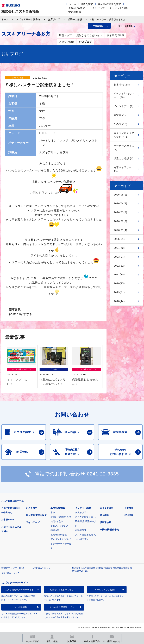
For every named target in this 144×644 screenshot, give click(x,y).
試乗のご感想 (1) (124, 158)
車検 (53, 512)
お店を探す (87, 4)
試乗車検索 (105, 522)
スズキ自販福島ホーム (12, 501)
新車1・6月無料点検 (61, 517)
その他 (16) (120, 124)
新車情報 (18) (122, 85)
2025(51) (119, 239)
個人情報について (10, 573)
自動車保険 (81, 530)
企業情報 (129, 508)
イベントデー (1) (124, 106)
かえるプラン (82, 512)
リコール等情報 (19, 607)
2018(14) (119, 301)
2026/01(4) (120, 230)
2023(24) (119, 257)
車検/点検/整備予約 (109, 530)
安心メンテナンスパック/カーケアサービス (61, 544)
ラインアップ (97, 8)
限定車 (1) (120, 115)
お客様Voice (8, 520)
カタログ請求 (107, 508)
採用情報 (129, 515)
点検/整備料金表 (59, 535)
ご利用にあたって (41, 568)
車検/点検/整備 (77, 8)
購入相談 (104, 515)
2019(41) (119, 292)
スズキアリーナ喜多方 (28, 19)
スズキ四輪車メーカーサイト (19, 590)
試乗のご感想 (75, 19)
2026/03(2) (120, 212)
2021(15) (119, 274)
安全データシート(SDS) (13, 568)
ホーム (72, 4)
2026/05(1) (120, 195)
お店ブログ (54, 19)
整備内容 (55, 530)
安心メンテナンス (59, 526)
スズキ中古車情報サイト (62, 607)
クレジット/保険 (118, 8)
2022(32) (119, 266)
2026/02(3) (120, 221)
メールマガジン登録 (105, 590)
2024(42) (119, 248)
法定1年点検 (57, 521)
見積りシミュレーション (62, 590)
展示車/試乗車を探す (109, 4)
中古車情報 (75, 12)
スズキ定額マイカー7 (86, 517)
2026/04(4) (120, 203)
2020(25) (119, 283)
